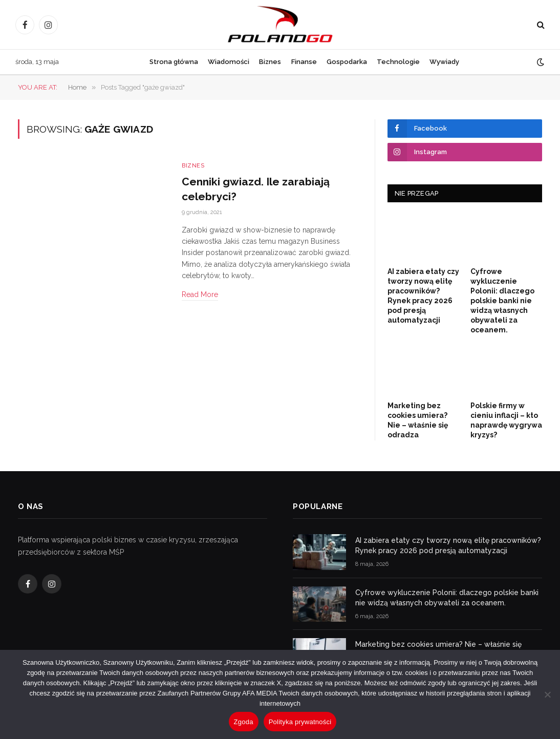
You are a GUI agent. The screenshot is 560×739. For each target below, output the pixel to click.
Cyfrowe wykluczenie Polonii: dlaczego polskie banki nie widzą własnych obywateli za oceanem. (502, 301)
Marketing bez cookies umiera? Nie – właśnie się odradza (418, 420)
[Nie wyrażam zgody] (547, 694)
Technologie (398, 62)
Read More (200, 294)
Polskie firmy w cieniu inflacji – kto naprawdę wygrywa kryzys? (506, 420)
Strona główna (174, 62)
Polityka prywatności (300, 722)
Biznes (270, 62)
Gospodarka (347, 62)
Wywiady (444, 62)
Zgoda (244, 722)
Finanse (304, 62)
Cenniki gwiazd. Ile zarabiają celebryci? (256, 189)
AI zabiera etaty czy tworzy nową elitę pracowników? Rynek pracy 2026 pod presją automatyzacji (423, 296)
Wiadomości (229, 62)
